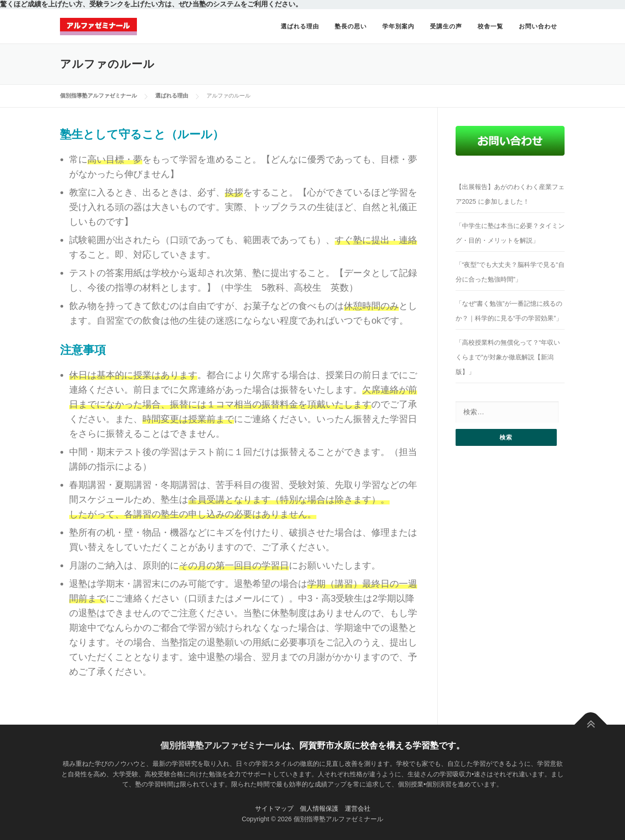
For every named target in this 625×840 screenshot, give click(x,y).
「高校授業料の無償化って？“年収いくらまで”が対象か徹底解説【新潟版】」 (508, 357)
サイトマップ (274, 808)
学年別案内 (398, 26)
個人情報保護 (319, 808)
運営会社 (358, 808)
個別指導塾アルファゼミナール (221, 745)
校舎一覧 (490, 26)
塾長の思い (351, 26)
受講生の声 (446, 26)
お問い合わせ (538, 26)
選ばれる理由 (300, 26)
